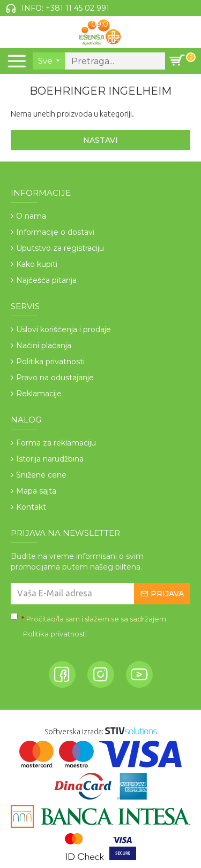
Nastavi (100, 140)
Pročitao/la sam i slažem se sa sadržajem (88, 627)
